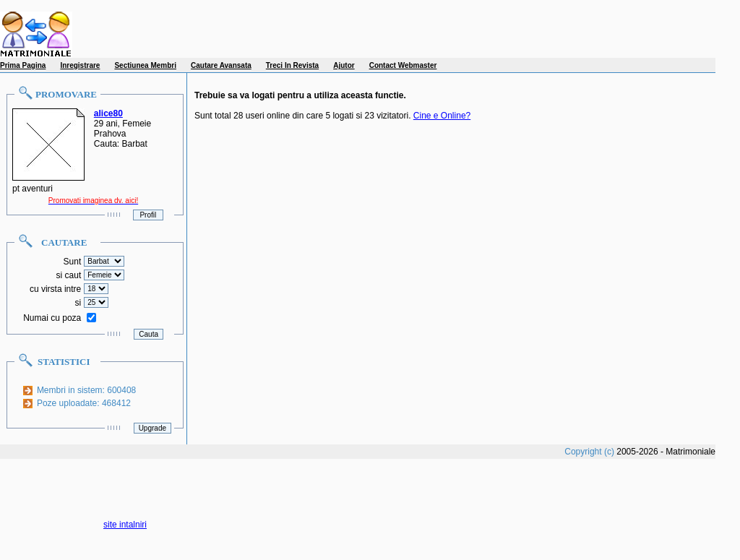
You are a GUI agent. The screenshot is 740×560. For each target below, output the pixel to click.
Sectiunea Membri (145, 65)
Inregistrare (80, 65)
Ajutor (344, 65)
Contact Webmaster (403, 65)
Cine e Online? (442, 116)
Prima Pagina (23, 65)
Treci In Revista (292, 65)
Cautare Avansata (221, 65)
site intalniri (125, 525)
